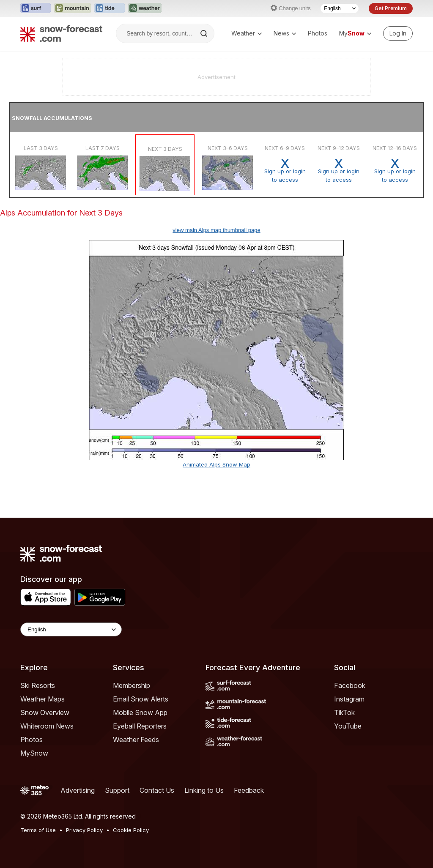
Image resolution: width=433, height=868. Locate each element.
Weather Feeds (136, 740)
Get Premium (391, 8)
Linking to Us (204, 790)
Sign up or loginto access (285, 170)
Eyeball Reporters (140, 726)
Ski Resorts (38, 685)
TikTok (344, 712)
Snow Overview (45, 712)
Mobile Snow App (140, 712)
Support (117, 790)
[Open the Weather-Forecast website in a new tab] (145, 8)
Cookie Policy (131, 830)
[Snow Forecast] (61, 33)
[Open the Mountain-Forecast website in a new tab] (73, 8)
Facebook (350, 685)
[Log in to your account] (398, 33)
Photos (318, 33)
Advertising (78, 790)
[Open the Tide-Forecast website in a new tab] (110, 8)
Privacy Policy (84, 830)
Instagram (349, 699)
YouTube (348, 726)
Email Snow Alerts (141, 699)
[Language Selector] (340, 8)
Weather (247, 33)
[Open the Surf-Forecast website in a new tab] (36, 8)
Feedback (249, 790)
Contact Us (157, 790)
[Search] (205, 33)
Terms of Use (38, 830)
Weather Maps (42, 699)
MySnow (34, 753)
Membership (132, 685)
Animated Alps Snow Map (216, 464)
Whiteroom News (47, 726)
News (285, 33)
